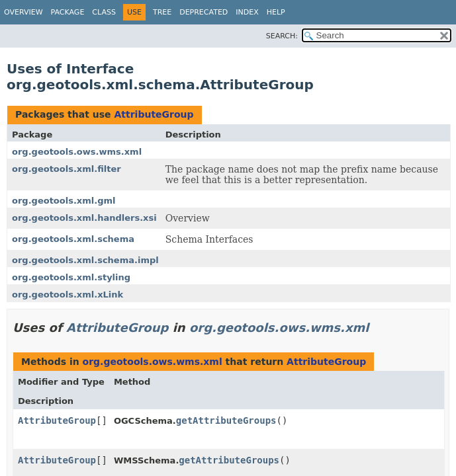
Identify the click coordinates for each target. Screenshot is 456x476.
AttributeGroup (154, 114)
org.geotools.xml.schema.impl (85, 260)
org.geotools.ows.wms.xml (77, 152)
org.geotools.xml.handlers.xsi (84, 218)
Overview (23, 12)
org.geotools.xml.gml (64, 201)
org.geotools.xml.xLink (68, 295)
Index (247, 12)
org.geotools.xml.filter (67, 169)
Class (104, 12)
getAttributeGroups (226, 420)
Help (276, 12)
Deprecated (204, 12)
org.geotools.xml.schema (73, 239)
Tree (162, 12)
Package (68, 12)
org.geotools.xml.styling (71, 277)
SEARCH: (282, 36)
